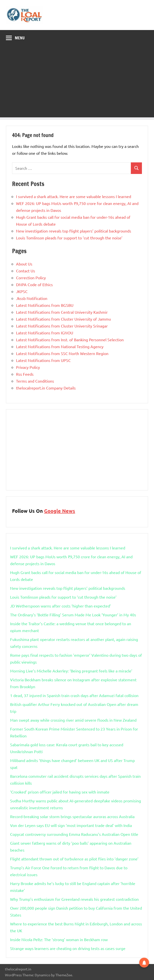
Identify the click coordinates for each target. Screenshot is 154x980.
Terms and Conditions (35, 381)
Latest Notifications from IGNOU (45, 333)
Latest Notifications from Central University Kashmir (62, 312)
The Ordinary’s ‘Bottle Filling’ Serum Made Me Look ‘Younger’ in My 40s (73, 615)
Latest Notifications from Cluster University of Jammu (63, 319)
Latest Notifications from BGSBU (45, 305)
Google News (60, 511)
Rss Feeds (25, 374)
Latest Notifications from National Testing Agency (60, 346)
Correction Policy (31, 278)
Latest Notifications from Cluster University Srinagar (62, 326)
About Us (24, 264)
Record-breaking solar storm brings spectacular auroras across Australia (72, 816)
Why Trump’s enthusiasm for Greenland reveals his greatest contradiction (74, 899)
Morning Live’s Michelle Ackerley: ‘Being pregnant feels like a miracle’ (71, 671)
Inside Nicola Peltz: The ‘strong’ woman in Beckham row (59, 939)
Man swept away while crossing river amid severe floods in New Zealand (73, 720)
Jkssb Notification (32, 298)
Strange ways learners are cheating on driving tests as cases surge (68, 948)
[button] (144, 962)
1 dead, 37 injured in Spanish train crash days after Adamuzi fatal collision (74, 695)
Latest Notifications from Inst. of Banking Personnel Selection (70, 340)
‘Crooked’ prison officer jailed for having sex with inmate (60, 792)
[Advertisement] (77, 83)
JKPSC (22, 291)
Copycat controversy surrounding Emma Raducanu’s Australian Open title (74, 834)
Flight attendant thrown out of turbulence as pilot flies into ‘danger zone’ (74, 859)
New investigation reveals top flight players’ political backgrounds (74, 231)
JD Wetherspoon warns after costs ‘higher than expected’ (60, 606)
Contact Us (26, 271)
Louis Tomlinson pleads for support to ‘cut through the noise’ (69, 238)
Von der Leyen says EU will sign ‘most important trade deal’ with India (71, 825)
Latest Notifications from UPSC (43, 360)
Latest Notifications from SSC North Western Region (62, 353)
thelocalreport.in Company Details (46, 388)
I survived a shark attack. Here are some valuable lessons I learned (74, 196)
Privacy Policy (28, 367)
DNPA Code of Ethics (34, 284)
